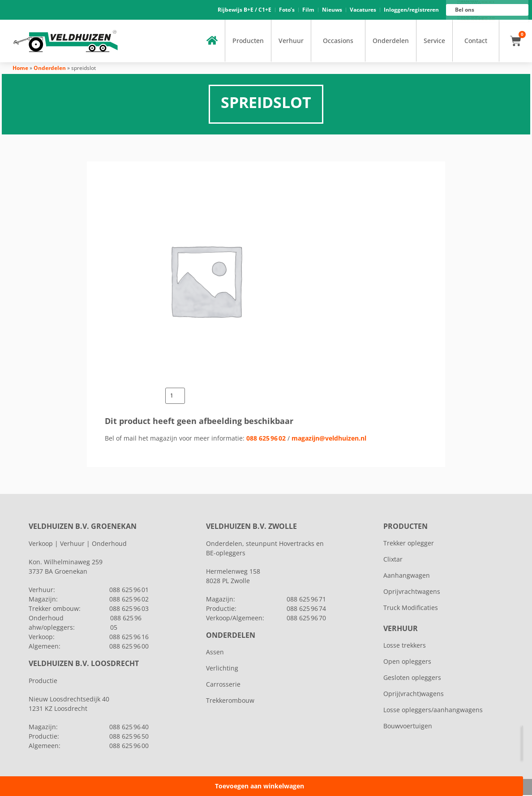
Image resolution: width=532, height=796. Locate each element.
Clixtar (393, 560)
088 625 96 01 (478, 3)
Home (20, 69)
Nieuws (332, 10)
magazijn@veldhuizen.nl (329, 439)
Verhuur (291, 41)
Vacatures (363, 10)
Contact (476, 41)
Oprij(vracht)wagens (414, 694)
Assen (215, 653)
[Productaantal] (175, 397)
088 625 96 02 (266, 439)
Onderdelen (391, 41)
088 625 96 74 (306, 609)
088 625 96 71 (306, 600)
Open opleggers (407, 662)
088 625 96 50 (129, 737)
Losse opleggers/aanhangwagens (433, 711)
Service (434, 41)
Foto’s (287, 10)
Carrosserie (223, 685)
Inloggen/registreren (411, 10)
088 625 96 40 (129, 728)
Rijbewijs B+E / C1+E (245, 10)
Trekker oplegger (409, 544)
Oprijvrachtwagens (412, 592)
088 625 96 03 (129, 609)
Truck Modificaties (411, 608)
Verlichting (222, 669)
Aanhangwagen (407, 576)
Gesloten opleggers (412, 678)
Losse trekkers (405, 646)
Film (308, 10)
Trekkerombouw (230, 701)
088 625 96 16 (478, 18)
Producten (248, 41)
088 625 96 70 (306, 619)
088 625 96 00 (478, 21)
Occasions (338, 41)
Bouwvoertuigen (408, 727)
